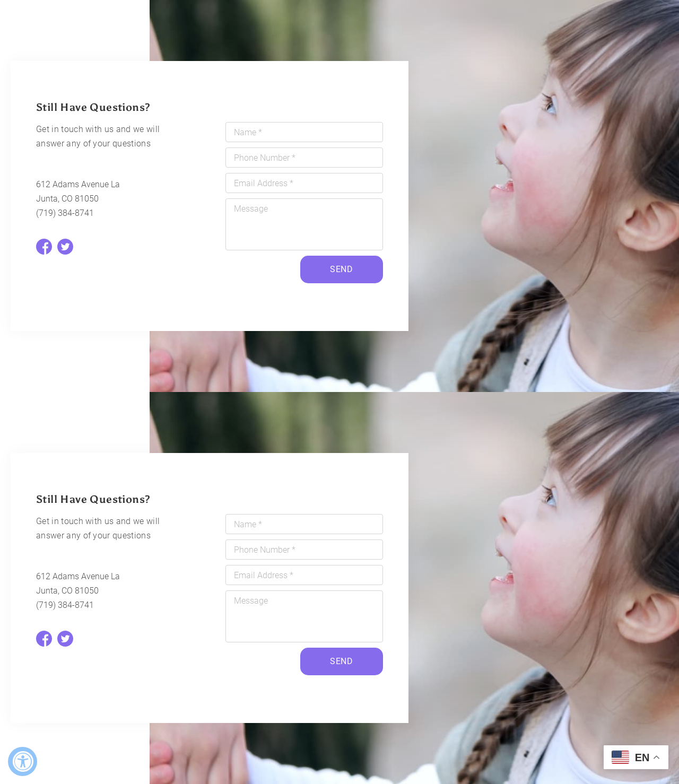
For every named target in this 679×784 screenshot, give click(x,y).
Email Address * (264, 183)
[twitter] (65, 247)
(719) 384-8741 (65, 213)
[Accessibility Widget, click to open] (23, 761)
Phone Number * (265, 158)
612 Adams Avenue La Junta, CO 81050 (78, 191)
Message (251, 209)
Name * (248, 132)
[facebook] (44, 247)
